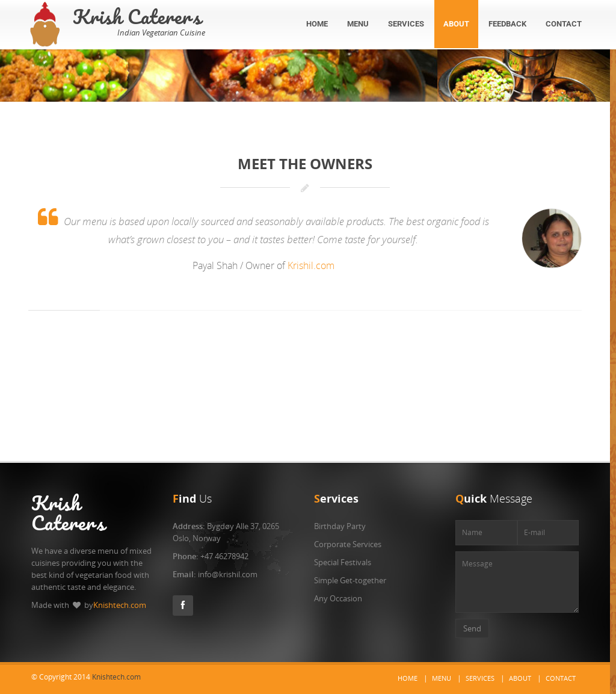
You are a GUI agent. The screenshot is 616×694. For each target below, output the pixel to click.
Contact (561, 678)
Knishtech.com (120, 605)
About (520, 678)
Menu (442, 678)
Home (408, 678)
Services (480, 678)
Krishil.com (311, 265)
